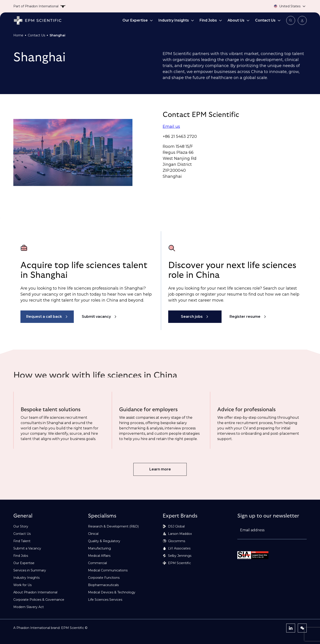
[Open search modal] (291, 20)
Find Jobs (211, 20)
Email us (171, 126)
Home (18, 35)
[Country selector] (284, 6)
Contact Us (268, 20)
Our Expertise (138, 20)
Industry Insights (176, 20)
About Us (239, 20)
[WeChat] (302, 628)
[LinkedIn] (291, 628)
